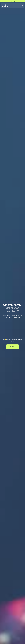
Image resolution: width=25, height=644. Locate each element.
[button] (22, 5)
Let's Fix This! (12, 347)
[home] (5, 6)
